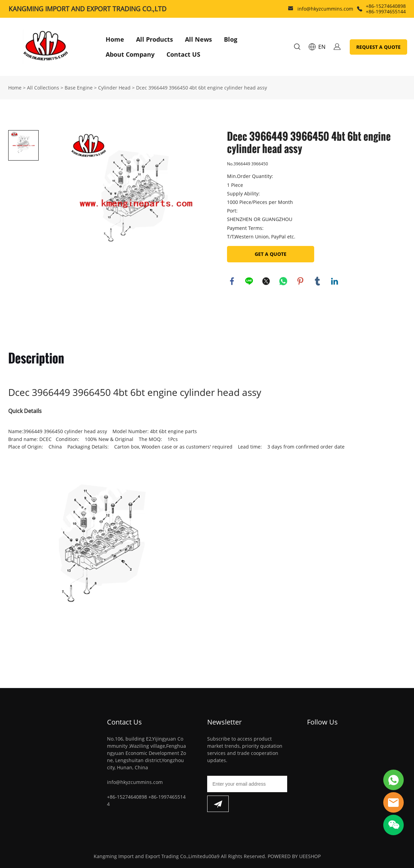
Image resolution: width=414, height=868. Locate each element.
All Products (155, 39)
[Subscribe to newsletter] (218, 804)
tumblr (318, 281)
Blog (231, 39)
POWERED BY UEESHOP (294, 856)
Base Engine (79, 88)
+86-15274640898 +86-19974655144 (386, 9)
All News (198, 39)
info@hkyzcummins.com (325, 9)
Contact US (183, 54)
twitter (266, 281)
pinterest (301, 281)
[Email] (247, 784)
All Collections (43, 88)
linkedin (335, 281)
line (249, 281)
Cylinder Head (114, 88)
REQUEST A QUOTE (378, 47)
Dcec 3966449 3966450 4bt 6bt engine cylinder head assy (202, 88)
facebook (232, 281)
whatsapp (283, 281)
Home (115, 39)
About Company (130, 54)
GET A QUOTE (271, 254)
